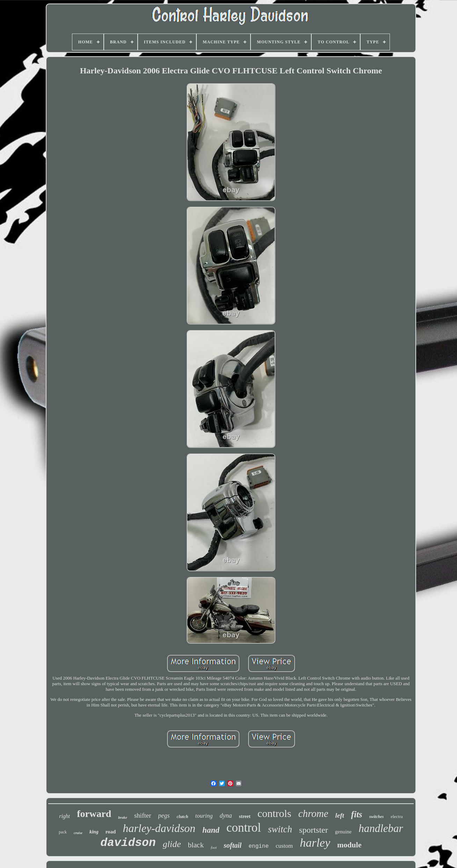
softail (233, 845)
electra (397, 816)
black (196, 845)
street (245, 816)
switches (376, 817)
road (111, 832)
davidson (128, 843)
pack (63, 832)
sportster (314, 830)
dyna (226, 816)
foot (214, 847)
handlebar (381, 828)
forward (94, 814)
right (64, 816)
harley (315, 843)
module (349, 845)
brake (123, 817)
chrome (313, 813)
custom (284, 846)
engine (259, 846)
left (340, 815)
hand (211, 830)
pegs (164, 816)
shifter (143, 815)
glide (172, 844)
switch (280, 829)
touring (204, 816)
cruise (78, 833)
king (94, 832)
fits (357, 814)
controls (274, 813)
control (244, 828)
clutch (183, 816)
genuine (343, 832)
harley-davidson (159, 828)
